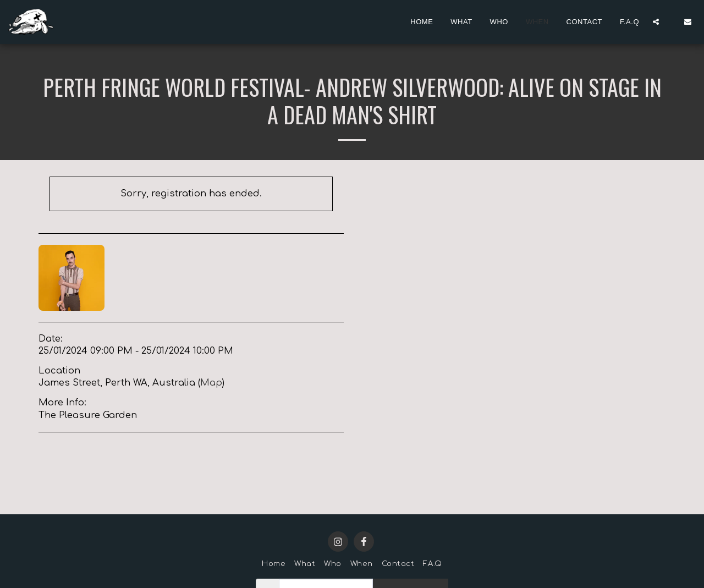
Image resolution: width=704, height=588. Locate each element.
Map (211, 383)
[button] (656, 22)
